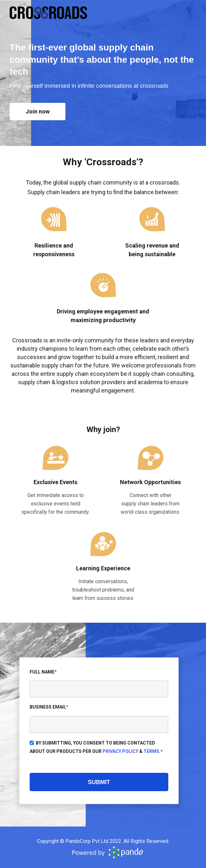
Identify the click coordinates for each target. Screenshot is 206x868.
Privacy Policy (120, 751)
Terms (151, 751)
